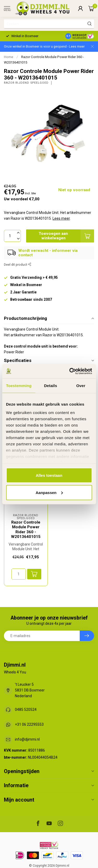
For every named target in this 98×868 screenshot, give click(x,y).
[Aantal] (19, 574)
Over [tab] (81, 386)
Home (8, 57)
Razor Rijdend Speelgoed (26, 83)
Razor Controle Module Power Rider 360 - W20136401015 (26, 529)
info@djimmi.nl (27, 739)
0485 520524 (26, 710)
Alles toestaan (49, 475)
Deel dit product (18, 265)
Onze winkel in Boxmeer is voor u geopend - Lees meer (44, 46)
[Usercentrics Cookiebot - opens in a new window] (70, 371)
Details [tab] (50, 386)
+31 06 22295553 (29, 724)
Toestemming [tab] (19, 386)
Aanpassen (49, 492)
